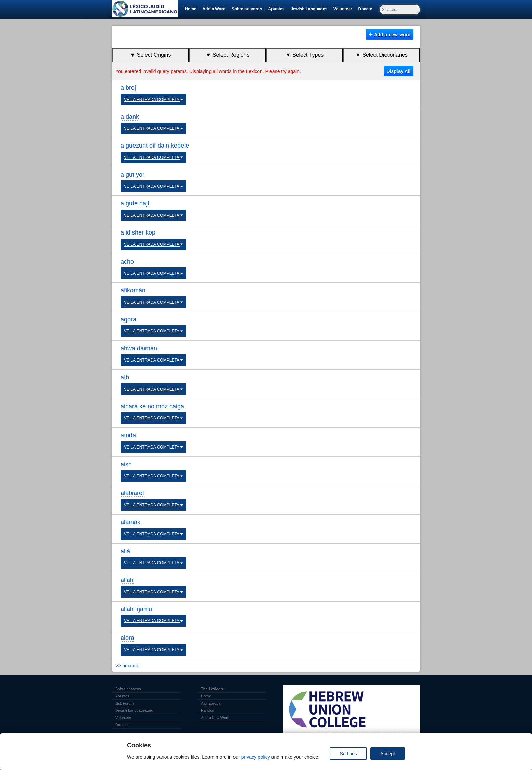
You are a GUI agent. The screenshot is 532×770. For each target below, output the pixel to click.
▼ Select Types (305, 55)
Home (191, 9)
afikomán (133, 290)
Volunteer (344, 9)
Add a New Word (215, 718)
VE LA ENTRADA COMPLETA (153, 100)
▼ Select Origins (151, 55)
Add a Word (214, 9)
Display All (398, 71)
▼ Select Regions (228, 55)
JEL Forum (124, 703)
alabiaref (132, 493)
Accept (388, 754)
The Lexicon (212, 689)
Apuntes (276, 9)
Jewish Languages (310, 9)
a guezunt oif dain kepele (155, 146)
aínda (128, 435)
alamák (130, 522)
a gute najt (135, 203)
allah (127, 580)
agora (128, 319)
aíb (125, 377)
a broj (128, 88)
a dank (130, 117)
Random (208, 710)
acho (127, 262)
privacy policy (256, 757)
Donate (367, 9)
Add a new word (390, 35)
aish (126, 464)
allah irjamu (136, 609)
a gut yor (132, 175)
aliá (125, 551)
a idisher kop (138, 232)
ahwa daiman (139, 348)
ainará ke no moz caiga (152, 406)
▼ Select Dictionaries (382, 55)
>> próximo (127, 666)
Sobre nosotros (247, 9)
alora (127, 638)
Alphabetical (211, 703)
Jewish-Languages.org (134, 710)
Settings (348, 754)
